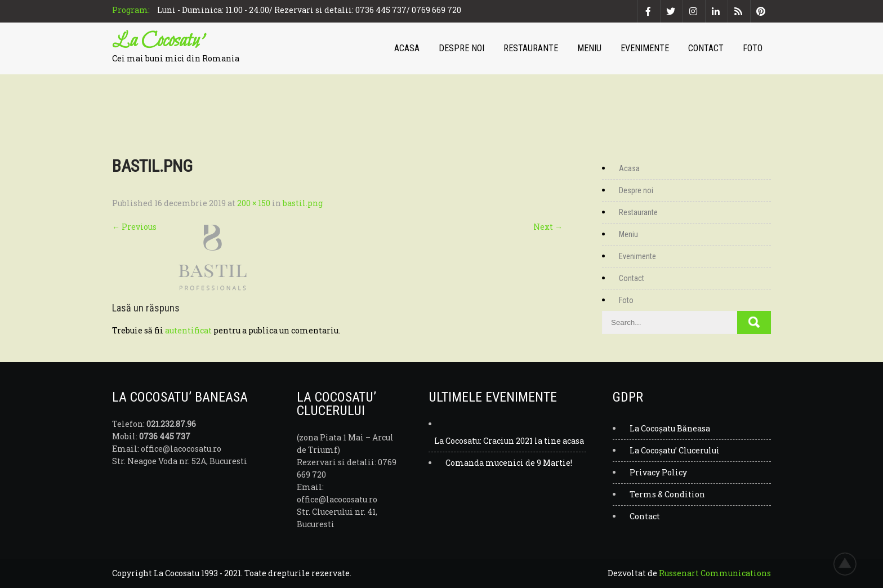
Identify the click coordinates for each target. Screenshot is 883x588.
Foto (753, 48)
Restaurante (531, 48)
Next (548, 227)
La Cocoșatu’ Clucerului (675, 450)
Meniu (589, 48)
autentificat (188, 330)
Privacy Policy (658, 472)
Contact (706, 48)
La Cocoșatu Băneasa (670, 428)
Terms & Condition (667, 494)
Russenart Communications (715, 573)
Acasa (407, 48)
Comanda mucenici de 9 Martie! (509, 463)
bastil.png (303, 203)
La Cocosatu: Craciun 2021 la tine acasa (509, 441)
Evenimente (645, 48)
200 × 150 (254, 203)
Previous (134, 227)
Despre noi (461, 48)
